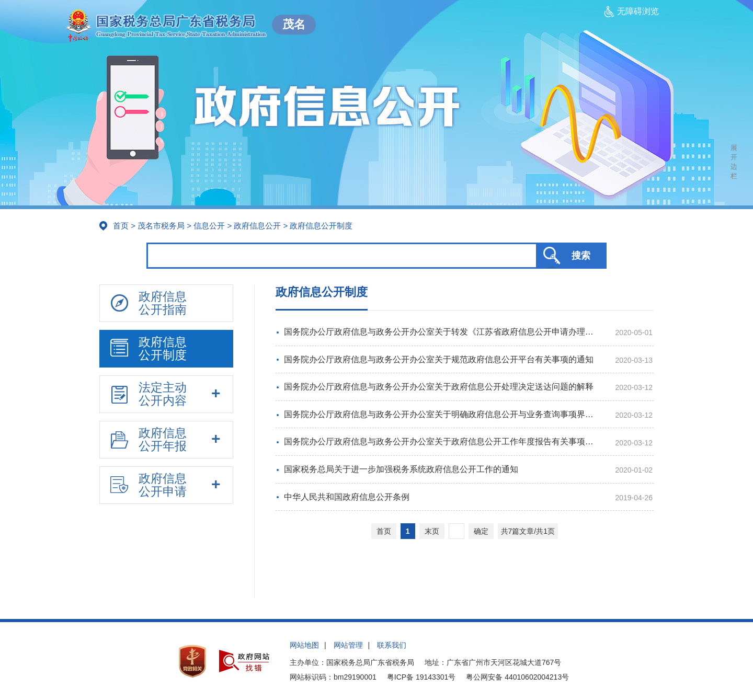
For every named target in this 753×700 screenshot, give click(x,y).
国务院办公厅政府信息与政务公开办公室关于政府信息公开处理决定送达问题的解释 (439, 387)
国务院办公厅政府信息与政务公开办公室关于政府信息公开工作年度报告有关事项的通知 (443, 441)
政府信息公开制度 (149, 348)
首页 (121, 226)
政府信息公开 (257, 226)
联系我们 (392, 645)
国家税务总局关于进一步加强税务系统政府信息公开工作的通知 (401, 469)
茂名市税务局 (161, 226)
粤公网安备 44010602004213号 (517, 677)
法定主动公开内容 (149, 394)
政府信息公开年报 (149, 439)
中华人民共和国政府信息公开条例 (347, 497)
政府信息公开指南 (149, 303)
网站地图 (304, 645)
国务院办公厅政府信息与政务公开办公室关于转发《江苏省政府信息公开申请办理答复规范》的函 (443, 332)
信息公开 (209, 226)
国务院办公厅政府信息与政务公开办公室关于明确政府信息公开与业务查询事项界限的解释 (443, 414)
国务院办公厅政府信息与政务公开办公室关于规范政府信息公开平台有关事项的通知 (439, 359)
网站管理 (348, 645)
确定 (481, 531)
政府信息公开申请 (149, 485)
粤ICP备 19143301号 (421, 677)
